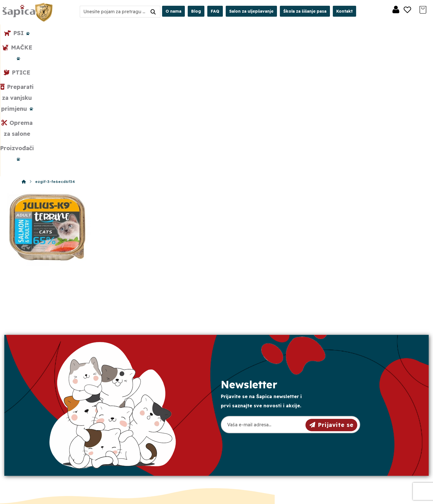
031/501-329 (147, 410)
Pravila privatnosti (250, 419)
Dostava (240, 428)
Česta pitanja (245, 447)
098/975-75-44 (150, 421)
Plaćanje (240, 438)
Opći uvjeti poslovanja (255, 410)
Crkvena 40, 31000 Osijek (164, 441)
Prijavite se (332, 291)
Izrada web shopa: (373, 500)
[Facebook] (46, 461)
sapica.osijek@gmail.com (162, 431)
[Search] (153, 12)
